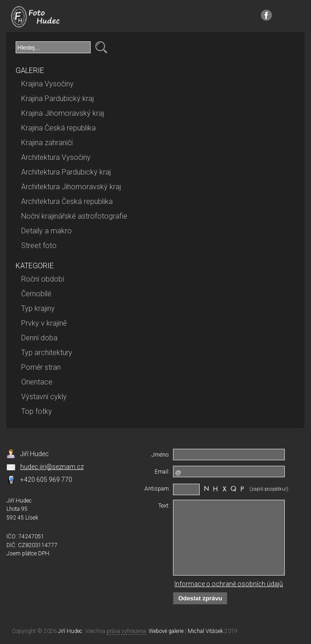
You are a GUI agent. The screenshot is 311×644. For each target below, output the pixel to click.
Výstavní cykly (44, 397)
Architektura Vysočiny (56, 157)
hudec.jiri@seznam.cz (52, 467)
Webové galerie (166, 631)
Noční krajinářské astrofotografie (74, 216)
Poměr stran (41, 367)
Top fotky (37, 411)
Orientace (37, 382)
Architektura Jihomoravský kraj (71, 187)
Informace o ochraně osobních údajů (229, 584)
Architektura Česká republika (67, 201)
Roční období (43, 279)
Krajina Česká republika (58, 128)
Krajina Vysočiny (47, 84)
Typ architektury (47, 353)
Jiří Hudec (70, 631)
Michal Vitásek (205, 631)
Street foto (39, 246)
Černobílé (36, 294)
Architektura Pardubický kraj (66, 172)
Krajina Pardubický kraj (58, 99)
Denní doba (39, 338)
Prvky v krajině (44, 323)
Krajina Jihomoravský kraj (63, 113)
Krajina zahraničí (47, 143)
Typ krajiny (38, 308)
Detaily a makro (46, 231)
